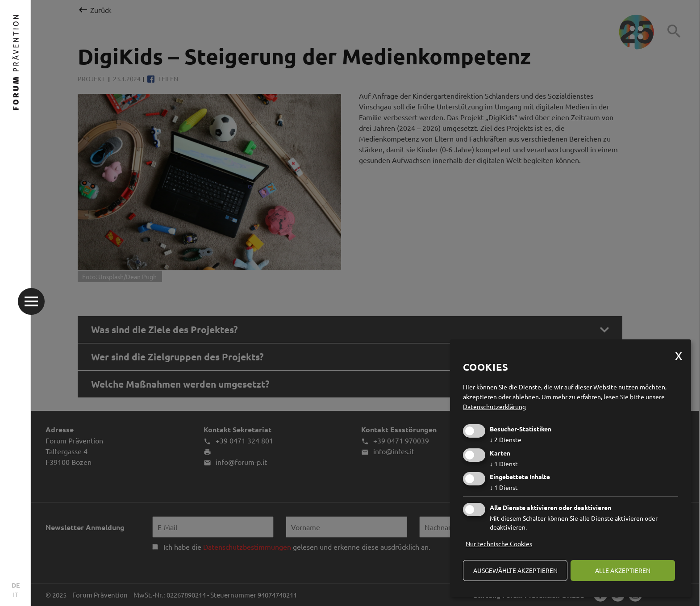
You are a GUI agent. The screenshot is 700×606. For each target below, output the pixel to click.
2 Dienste (506, 439)
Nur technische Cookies (499, 543)
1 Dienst (504, 464)
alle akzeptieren (623, 570)
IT (16, 594)
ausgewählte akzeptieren (515, 570)
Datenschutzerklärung (494, 406)
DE (16, 585)
